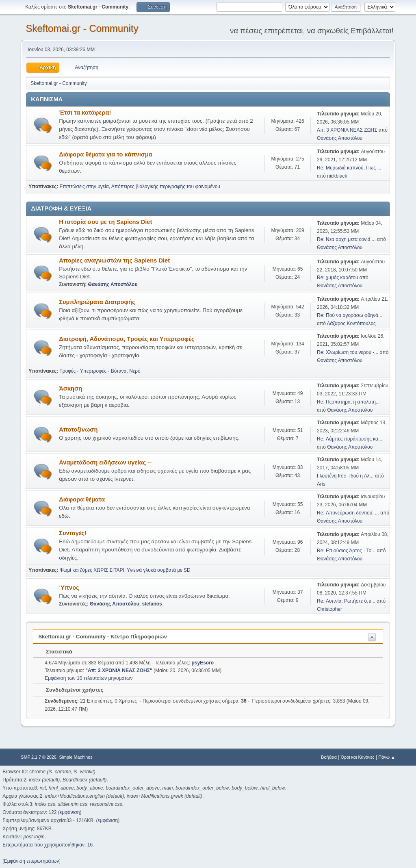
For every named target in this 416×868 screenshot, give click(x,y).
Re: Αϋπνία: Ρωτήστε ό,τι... (346, 601)
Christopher (329, 609)
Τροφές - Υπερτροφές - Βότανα (93, 371)
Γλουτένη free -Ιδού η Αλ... (345, 476)
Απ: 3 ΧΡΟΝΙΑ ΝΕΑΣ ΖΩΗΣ (347, 130)
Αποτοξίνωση (78, 430)
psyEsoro (203, 663)
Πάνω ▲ (387, 757)
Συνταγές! (73, 533)
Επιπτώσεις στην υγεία (84, 187)
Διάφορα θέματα (82, 499)
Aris (321, 484)
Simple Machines (76, 757)
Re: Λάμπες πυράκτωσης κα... (350, 439)
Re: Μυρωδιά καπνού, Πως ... (349, 168)
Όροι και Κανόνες (358, 757)
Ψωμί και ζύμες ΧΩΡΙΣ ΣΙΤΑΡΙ (92, 570)
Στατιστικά (55, 652)
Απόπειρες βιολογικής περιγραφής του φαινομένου (166, 187)
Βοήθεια (329, 757)
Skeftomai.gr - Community (82, 28)
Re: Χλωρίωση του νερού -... (348, 352)
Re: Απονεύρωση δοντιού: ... (348, 513)
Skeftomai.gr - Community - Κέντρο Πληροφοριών (103, 637)
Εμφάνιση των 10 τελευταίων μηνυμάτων (89, 678)
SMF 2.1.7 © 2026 (39, 757)
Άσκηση (70, 388)
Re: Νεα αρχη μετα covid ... (346, 239)
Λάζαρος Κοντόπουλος (351, 323)
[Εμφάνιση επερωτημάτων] (31, 861)
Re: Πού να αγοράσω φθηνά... (350, 315)
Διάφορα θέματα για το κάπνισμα (106, 154)
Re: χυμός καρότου (338, 278)
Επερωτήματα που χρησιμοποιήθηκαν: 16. (48, 845)
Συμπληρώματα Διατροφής (97, 302)
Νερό (135, 371)
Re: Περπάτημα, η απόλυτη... (348, 402)
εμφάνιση (70, 812)
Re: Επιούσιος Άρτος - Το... (346, 551)
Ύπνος (69, 588)
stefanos (152, 604)
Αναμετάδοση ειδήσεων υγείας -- (105, 462)
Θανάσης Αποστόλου (340, 138)
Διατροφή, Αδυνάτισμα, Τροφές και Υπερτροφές (127, 339)
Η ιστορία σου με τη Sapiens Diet (105, 222)
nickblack (337, 176)
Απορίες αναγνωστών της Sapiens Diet (114, 260)
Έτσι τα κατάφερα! (85, 113)
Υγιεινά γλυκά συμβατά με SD (158, 570)
